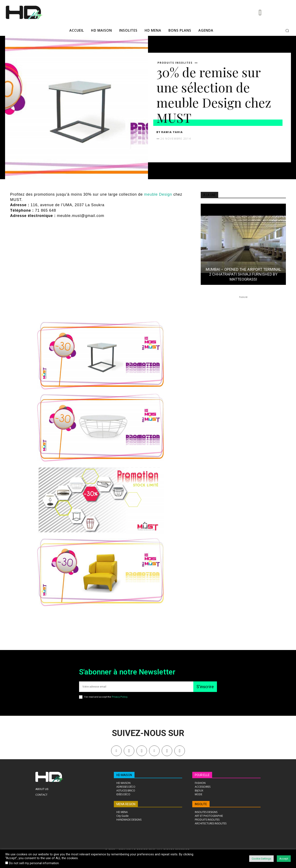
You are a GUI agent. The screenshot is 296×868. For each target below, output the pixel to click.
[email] (136, 687)
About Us (42, 789)
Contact (41, 795)
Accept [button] (284, 859)
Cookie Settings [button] (261, 859)
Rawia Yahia (172, 132)
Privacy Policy (119, 697)
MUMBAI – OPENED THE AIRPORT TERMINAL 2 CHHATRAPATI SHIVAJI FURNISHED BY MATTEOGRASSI (243, 274)
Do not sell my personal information (34, 863)
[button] (287, 31)
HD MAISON (124, 775)
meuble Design (157, 194)
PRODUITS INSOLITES (175, 63)
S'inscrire (205, 687)
